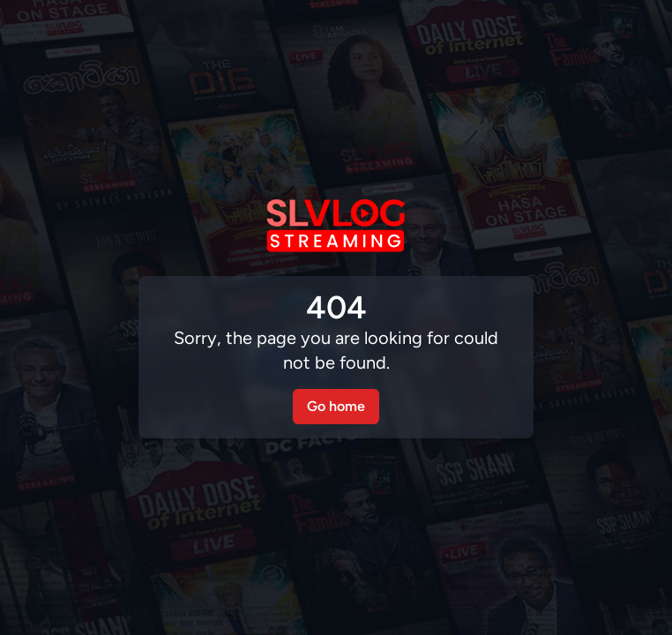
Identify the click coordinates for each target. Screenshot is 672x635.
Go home (336, 406)
